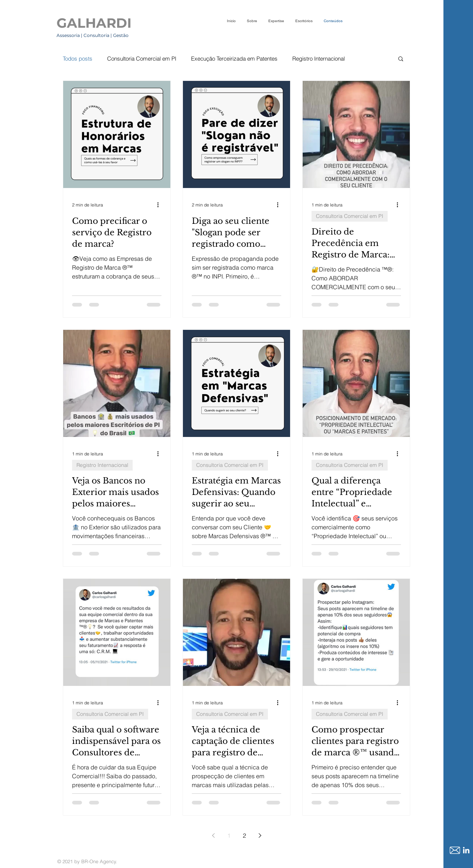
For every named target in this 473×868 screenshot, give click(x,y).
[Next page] (260, 835)
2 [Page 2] (244, 835)
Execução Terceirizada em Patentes (234, 59)
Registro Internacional (319, 59)
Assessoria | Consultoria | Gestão (93, 35)
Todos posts (78, 59)
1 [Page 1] (229, 835)
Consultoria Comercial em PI (142, 59)
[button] (401, 59)
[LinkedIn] (466, 850)
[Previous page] (213, 835)
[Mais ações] (160, 205)
